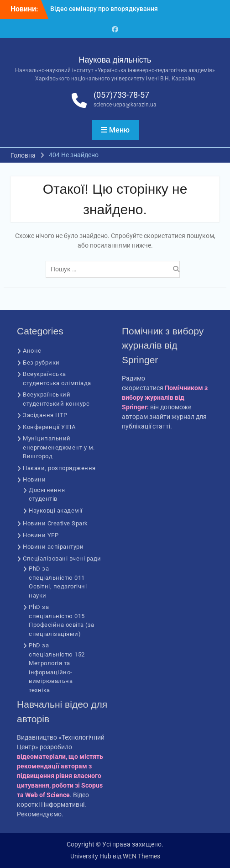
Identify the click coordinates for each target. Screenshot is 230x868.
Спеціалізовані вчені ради (62, 558)
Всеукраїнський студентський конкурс (56, 399)
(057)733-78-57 (121, 95)
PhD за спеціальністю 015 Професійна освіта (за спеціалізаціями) (62, 620)
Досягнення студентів (47, 495)
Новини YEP (41, 535)
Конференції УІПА (49, 427)
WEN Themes (141, 856)
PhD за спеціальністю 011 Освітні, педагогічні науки (58, 582)
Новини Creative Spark (55, 523)
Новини (34, 479)
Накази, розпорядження (59, 468)
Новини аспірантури (53, 547)
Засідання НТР (45, 415)
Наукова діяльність (115, 60)
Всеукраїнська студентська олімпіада (57, 378)
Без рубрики (41, 363)
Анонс (32, 351)
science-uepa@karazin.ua (125, 105)
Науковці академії (56, 511)
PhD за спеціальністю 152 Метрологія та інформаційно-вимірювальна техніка (57, 668)
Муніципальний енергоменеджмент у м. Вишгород (59, 447)
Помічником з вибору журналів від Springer (165, 397)
